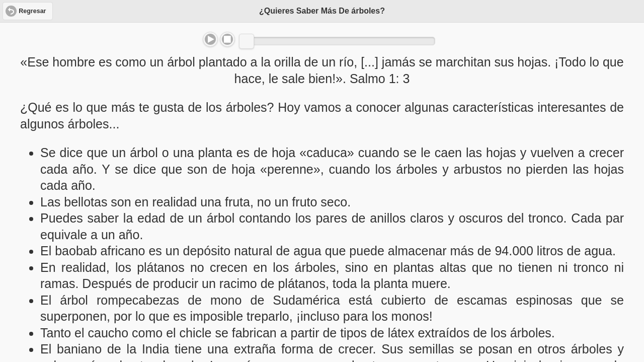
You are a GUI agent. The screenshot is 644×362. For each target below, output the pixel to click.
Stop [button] (227, 39)
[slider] (247, 41)
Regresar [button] (32, 11)
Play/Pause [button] (210, 39)
